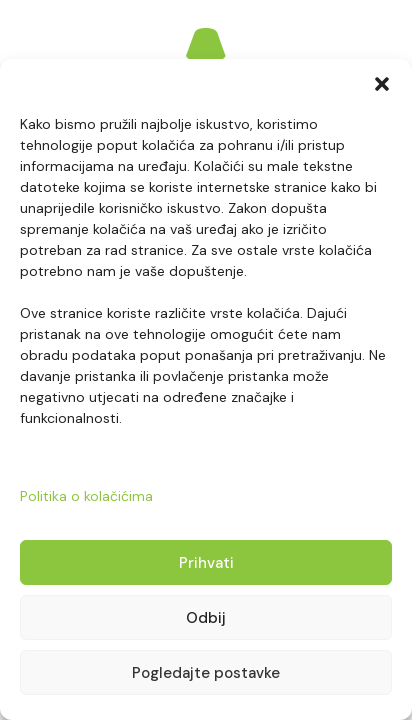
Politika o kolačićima (86, 496)
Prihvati (206, 563)
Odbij (206, 618)
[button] (382, 84)
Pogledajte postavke (206, 673)
